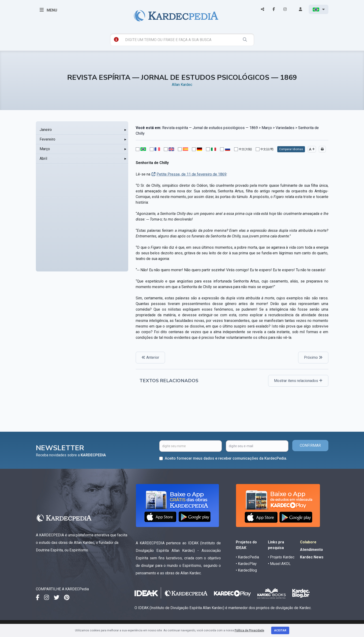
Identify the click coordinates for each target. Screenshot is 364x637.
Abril (43, 158)
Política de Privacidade (249, 630)
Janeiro (46, 130)
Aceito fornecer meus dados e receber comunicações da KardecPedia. (226, 458)
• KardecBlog (246, 570)
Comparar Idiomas (291, 149)
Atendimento (311, 550)
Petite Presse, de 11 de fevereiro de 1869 (191, 174)
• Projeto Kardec (281, 557)
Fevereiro (47, 139)
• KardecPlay (246, 564)
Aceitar (280, 630)
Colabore (308, 542)
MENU (48, 10)
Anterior (150, 357)
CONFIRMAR (310, 445)
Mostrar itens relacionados (298, 381)
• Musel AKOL (279, 564)
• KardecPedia (247, 557)
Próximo (313, 357)
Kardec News (312, 557)
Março (45, 149)
